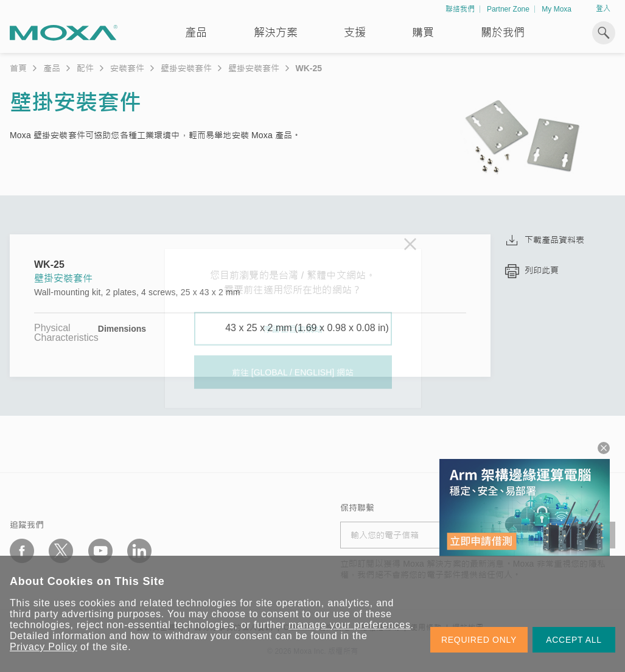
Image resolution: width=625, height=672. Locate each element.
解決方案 (276, 33)
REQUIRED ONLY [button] (479, 640)
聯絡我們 (460, 9)
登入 (603, 9)
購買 (423, 33)
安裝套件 (127, 68)
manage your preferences (350, 625)
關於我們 (503, 33)
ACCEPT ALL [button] (574, 640)
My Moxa (557, 9)
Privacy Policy (44, 647)
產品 (52, 68)
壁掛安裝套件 (186, 68)
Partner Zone (508, 9)
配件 (85, 68)
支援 (355, 33)
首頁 (18, 68)
